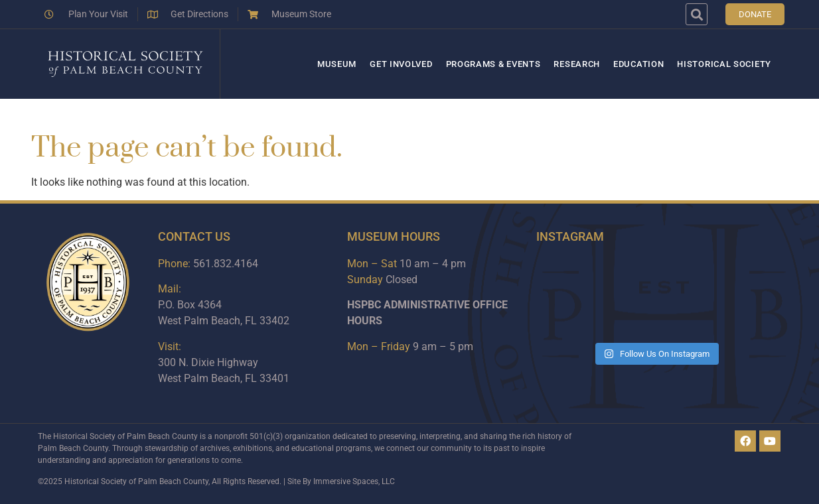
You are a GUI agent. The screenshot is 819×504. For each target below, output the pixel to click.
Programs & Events (493, 64)
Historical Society (724, 64)
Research (577, 64)
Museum (337, 64)
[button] (697, 14)
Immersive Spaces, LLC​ (354, 481)
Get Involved (401, 64)
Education (638, 64)
